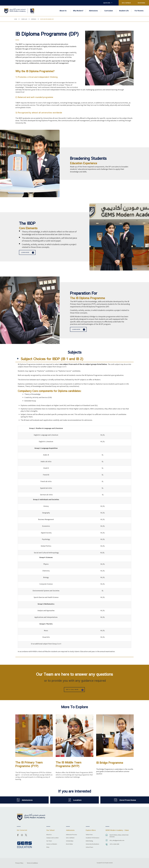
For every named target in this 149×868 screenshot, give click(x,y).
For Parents (139, 11)
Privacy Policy (19, 863)
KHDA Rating (89, 841)
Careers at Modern (52, 844)
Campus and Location (52, 838)
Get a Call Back (126, 3)
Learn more (25, 252)
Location (77, 800)
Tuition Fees (89, 835)
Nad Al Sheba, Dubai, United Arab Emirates (119, 836)
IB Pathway (34, 19)
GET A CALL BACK (72, 689)
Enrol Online (141, 3)
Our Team (49, 841)
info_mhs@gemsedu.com (117, 840)
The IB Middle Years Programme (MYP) (69, 764)
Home (16, 19)
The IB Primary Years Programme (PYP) (29, 764)
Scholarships (70, 841)
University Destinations (92, 844)
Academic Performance (93, 838)
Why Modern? (78, 11)
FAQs (48, 847)
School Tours (89, 847)
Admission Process (72, 835)
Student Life (124, 11)
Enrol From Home (128, 800)
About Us (63, 11)
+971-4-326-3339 (114, 844)
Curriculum (109, 11)
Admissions (93, 11)
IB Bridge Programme (110, 763)
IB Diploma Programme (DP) (47, 19)
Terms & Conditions (32, 863)
